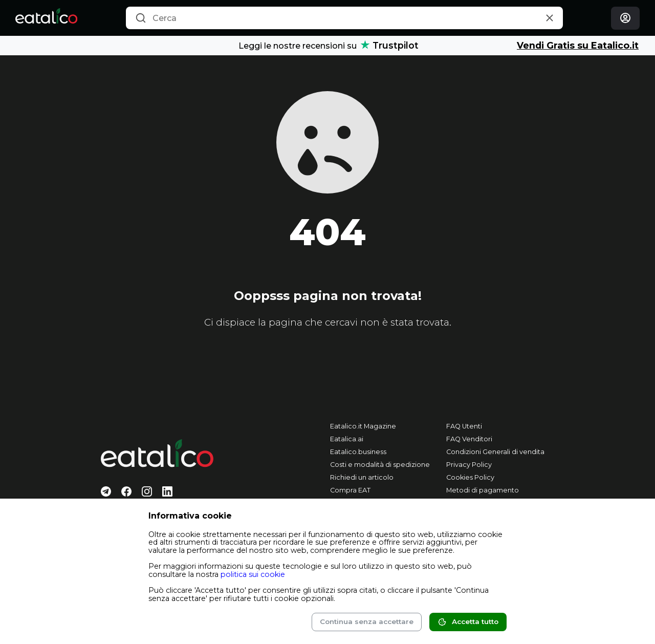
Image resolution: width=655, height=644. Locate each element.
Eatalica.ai (347, 439)
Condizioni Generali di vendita (495, 452)
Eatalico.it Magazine (363, 426)
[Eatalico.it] (46, 18)
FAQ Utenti (464, 426)
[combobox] (344, 18)
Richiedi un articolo (362, 477)
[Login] (625, 18)
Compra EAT (350, 490)
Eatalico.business (358, 452)
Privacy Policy (469, 465)
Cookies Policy (470, 477)
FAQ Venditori (469, 439)
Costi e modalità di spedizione (380, 465)
